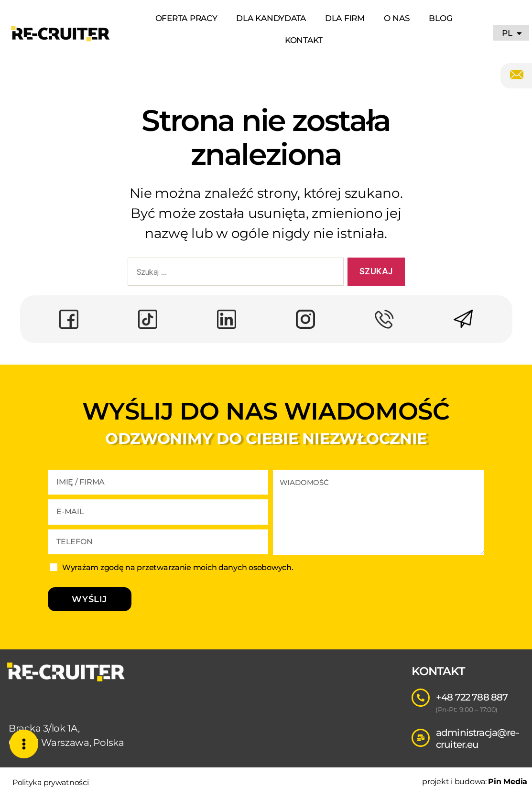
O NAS (397, 18)
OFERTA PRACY (186, 18)
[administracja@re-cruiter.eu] (421, 738)
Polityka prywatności (51, 782)
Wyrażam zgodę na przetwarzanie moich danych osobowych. (178, 567)
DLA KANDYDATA (271, 18)
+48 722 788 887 (472, 697)
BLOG (440, 18)
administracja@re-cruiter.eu (478, 739)
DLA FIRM (345, 18)
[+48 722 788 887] (421, 698)
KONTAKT (304, 40)
